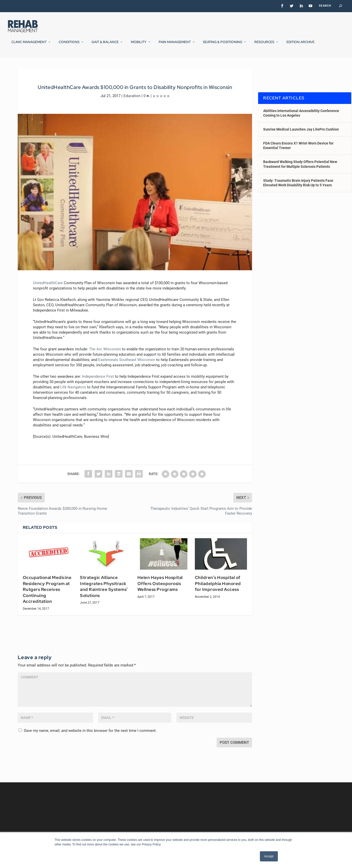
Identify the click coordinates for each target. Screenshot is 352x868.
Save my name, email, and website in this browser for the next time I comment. (90, 744)
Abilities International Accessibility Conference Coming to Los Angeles (301, 126)
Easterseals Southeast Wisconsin (127, 373)
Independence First (98, 390)
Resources (264, 45)
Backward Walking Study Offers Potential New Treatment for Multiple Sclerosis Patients (300, 177)
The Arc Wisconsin (105, 362)
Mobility (139, 45)
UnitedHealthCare (48, 296)
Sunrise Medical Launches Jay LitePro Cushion (301, 142)
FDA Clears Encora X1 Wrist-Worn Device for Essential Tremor (298, 159)
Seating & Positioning (223, 45)
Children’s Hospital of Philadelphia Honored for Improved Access (218, 597)
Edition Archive (301, 45)
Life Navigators (73, 400)
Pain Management (175, 45)
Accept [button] (269, 856)
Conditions (69, 45)
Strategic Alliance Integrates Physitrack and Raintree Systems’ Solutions (104, 600)
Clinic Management (29, 45)
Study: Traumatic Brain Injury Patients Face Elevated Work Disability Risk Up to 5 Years (298, 196)
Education (132, 109)
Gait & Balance (105, 45)
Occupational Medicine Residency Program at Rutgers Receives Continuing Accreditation (47, 603)
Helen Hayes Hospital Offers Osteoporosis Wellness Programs (160, 597)
